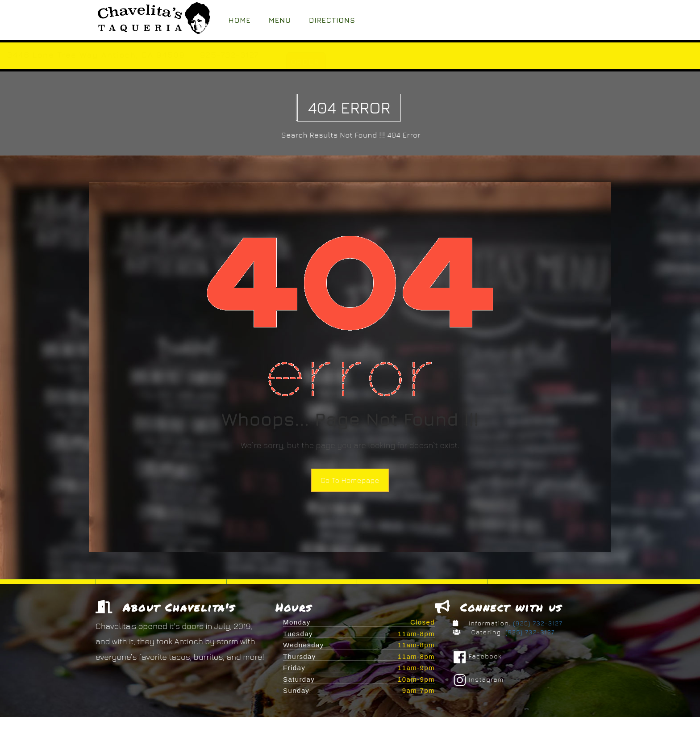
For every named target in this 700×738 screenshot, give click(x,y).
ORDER (392, 62)
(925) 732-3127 (537, 625)
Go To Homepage (350, 480)
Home (240, 20)
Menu (280, 20)
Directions (332, 20)
